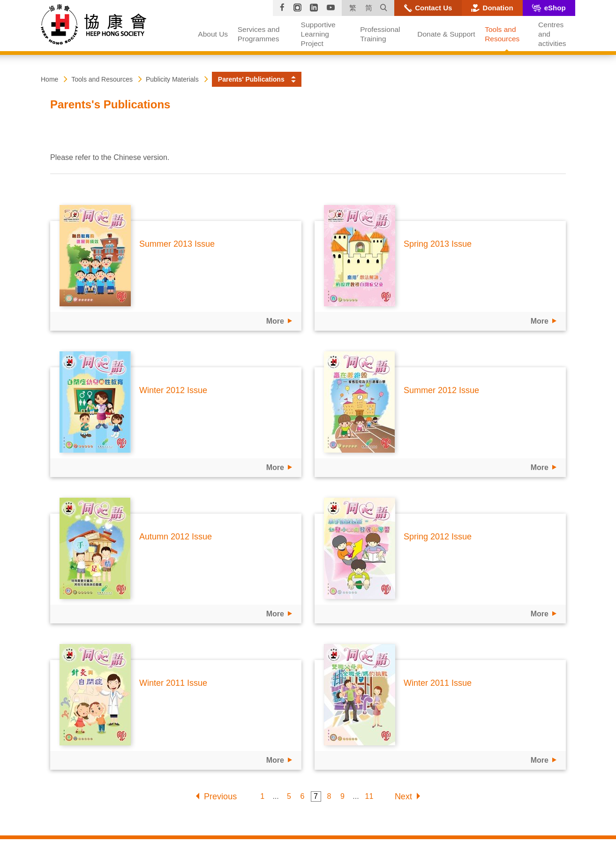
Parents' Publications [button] (251, 79)
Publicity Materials (172, 79)
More (275, 321)
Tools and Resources (102, 79)
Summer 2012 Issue (441, 390)
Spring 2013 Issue (438, 244)
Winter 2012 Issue (173, 390)
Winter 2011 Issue (173, 683)
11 (369, 796)
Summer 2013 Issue (177, 244)
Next (403, 796)
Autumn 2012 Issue (176, 537)
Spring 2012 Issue (438, 537)
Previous (220, 796)
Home (49, 79)
